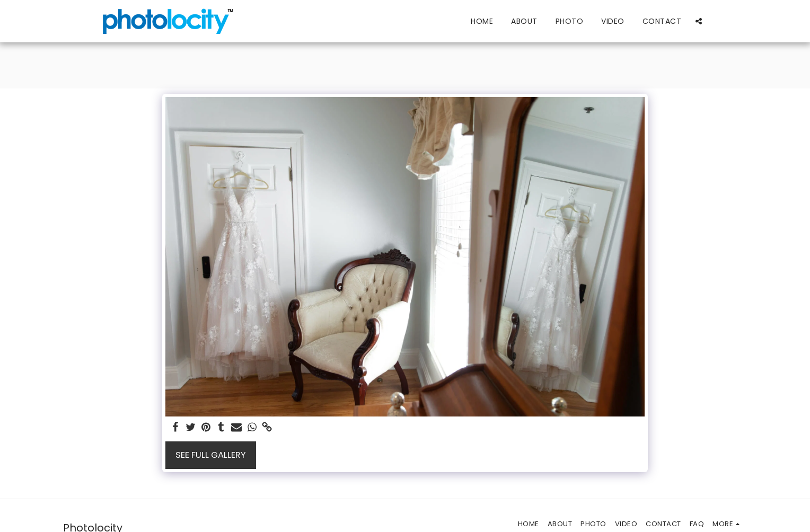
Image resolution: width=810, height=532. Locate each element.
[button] (699, 21)
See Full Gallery (211, 455)
